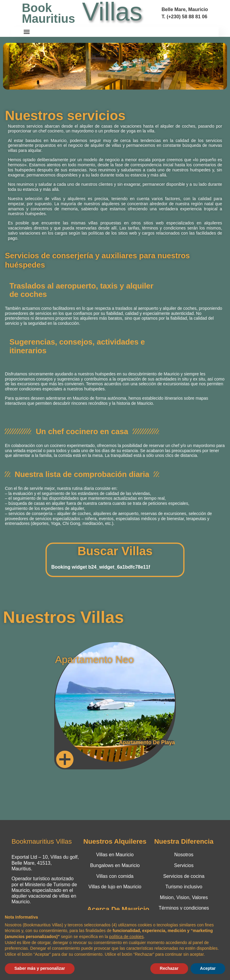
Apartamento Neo (94, 660)
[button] (27, 32)
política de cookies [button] (127, 937)
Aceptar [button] (208, 968)
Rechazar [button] (169, 968)
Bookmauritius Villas (41, 841)
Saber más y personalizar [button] (40, 968)
